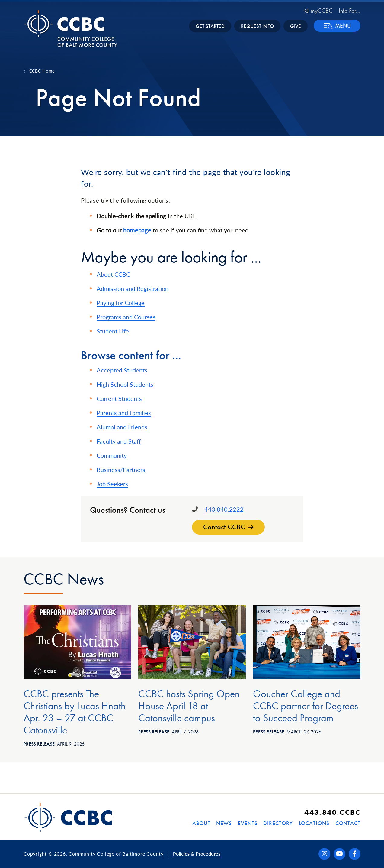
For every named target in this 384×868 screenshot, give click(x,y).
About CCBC (113, 274)
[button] (337, 26)
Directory (278, 823)
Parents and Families (124, 413)
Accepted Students (122, 370)
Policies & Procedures (197, 854)
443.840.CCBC (332, 812)
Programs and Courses (126, 317)
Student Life (113, 331)
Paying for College (121, 303)
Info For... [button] (350, 11)
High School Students (125, 384)
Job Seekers (112, 484)
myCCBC (318, 11)
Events (248, 823)
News (224, 823)
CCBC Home (42, 71)
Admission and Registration (133, 288)
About (201, 823)
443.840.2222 (224, 509)
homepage (137, 230)
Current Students (119, 398)
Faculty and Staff (119, 441)
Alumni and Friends (122, 427)
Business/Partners (121, 470)
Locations (314, 823)
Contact (348, 823)
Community (112, 455)
